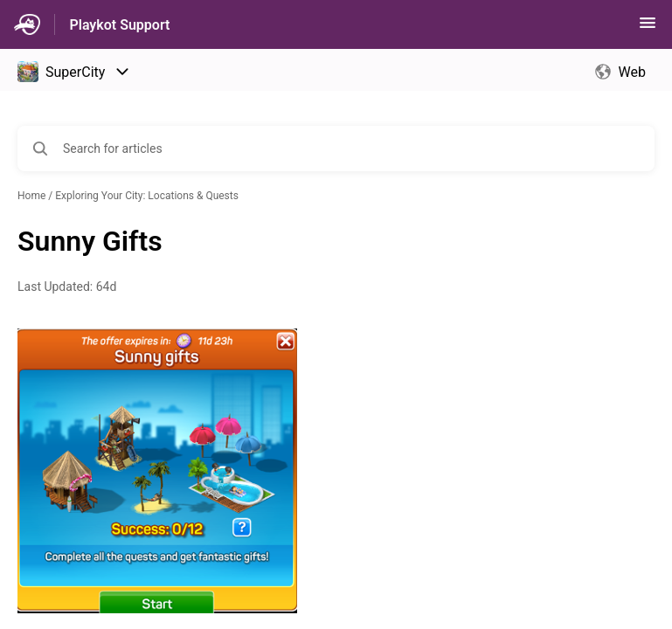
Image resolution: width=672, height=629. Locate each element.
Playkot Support (119, 25)
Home (31, 196)
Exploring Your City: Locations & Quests (147, 196)
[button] (648, 28)
